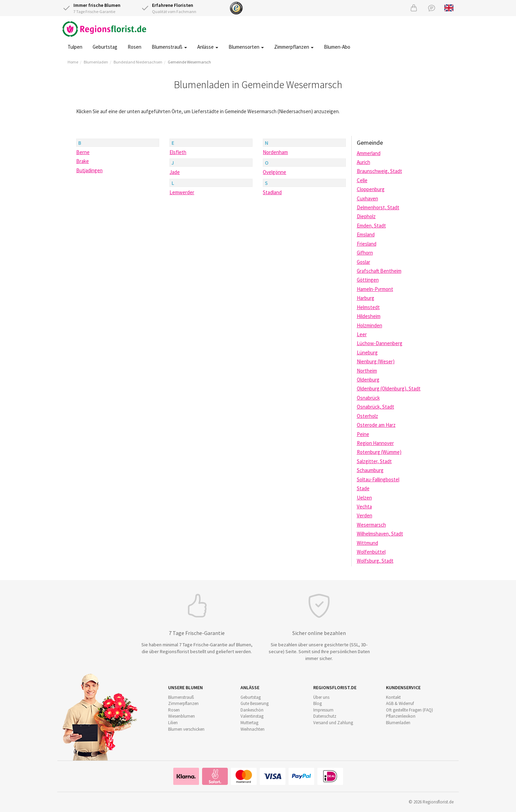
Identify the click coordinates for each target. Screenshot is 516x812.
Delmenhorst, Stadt (378, 207)
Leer (362, 334)
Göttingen (368, 280)
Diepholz (366, 216)
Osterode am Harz (376, 425)
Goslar (363, 262)
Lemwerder (182, 192)
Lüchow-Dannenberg (380, 343)
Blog (318, 703)
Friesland (367, 244)
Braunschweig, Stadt (379, 171)
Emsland (366, 234)
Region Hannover (375, 443)
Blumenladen (96, 62)
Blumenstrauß (169, 47)
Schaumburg (370, 470)
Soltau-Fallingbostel (378, 479)
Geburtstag (105, 47)
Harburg (366, 298)
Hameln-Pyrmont (375, 289)
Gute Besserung (255, 703)
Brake (83, 161)
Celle (362, 180)
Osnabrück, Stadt (376, 407)
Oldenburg (368, 380)
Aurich (363, 162)
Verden (365, 515)
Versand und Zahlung (333, 723)
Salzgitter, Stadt (374, 461)
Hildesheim (369, 316)
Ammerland (369, 153)
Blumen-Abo (337, 47)
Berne (83, 152)
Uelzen (364, 498)
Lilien (173, 723)
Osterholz (367, 416)
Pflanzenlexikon (401, 716)
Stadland (272, 192)
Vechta (364, 507)
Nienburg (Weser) (376, 361)
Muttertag (249, 723)
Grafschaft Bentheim (379, 271)
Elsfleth (178, 152)
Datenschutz (325, 716)
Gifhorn (365, 253)
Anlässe (208, 47)
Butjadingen (89, 170)
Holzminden (370, 325)
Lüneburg (367, 352)
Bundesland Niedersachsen (138, 62)
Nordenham (275, 152)
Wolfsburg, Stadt (375, 561)
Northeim (367, 371)
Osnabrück (368, 398)
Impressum (323, 710)
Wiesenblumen (181, 716)
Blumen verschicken (186, 729)
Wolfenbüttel (371, 552)
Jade (175, 172)
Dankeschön (252, 710)
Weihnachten (253, 729)
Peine (363, 434)
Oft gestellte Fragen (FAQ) (409, 710)
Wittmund (367, 543)
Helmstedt (368, 307)
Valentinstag (252, 716)
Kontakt (393, 697)
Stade (363, 488)
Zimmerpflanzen (294, 47)
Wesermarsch (371, 525)
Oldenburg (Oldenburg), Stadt (389, 389)
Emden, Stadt (371, 226)
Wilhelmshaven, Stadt (380, 534)
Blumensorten (246, 47)
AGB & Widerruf (400, 703)
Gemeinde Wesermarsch (189, 62)
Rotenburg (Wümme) (379, 452)
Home (73, 62)
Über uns (321, 697)
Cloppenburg (371, 189)
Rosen (134, 47)
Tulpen (75, 47)
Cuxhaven (367, 198)
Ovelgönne (274, 172)
